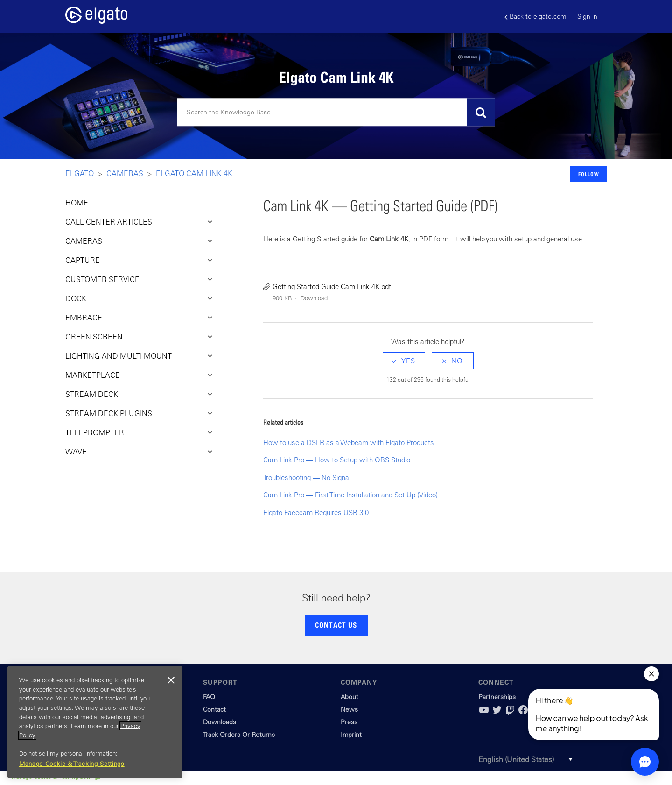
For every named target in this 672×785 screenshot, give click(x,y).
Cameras (125, 173)
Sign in (587, 16)
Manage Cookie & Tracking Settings (72, 764)
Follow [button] (589, 174)
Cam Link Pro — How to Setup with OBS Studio (337, 460)
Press (349, 722)
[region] (95, 722)
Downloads (220, 722)
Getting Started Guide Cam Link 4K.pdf (332, 286)
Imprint (351, 735)
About (350, 697)
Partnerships (497, 697)
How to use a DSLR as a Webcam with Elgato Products (349, 442)
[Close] (171, 680)
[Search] (336, 113)
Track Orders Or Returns (239, 735)
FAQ (209, 697)
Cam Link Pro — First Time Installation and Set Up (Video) (350, 495)
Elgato (80, 173)
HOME (77, 203)
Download (314, 298)
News (349, 709)
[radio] (404, 361)
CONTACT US (336, 625)
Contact (214, 709)
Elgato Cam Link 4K (194, 173)
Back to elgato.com (535, 17)
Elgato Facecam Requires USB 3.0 (316, 513)
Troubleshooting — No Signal (307, 477)
